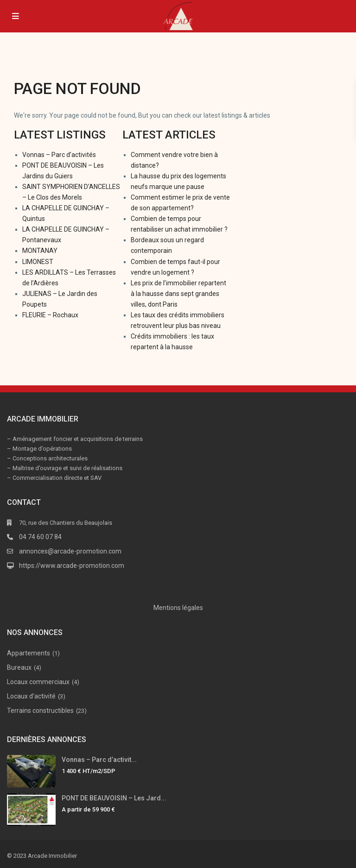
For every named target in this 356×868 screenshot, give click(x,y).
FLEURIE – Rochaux (50, 315)
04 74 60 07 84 (40, 537)
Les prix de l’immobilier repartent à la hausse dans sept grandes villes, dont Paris (178, 294)
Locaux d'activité (31, 696)
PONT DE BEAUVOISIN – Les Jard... (114, 798)
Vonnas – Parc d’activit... (99, 760)
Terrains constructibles (40, 711)
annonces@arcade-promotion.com (70, 551)
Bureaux (19, 667)
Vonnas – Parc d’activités (59, 155)
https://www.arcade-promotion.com (72, 566)
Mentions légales (178, 608)
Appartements (29, 653)
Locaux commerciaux (38, 682)
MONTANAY (40, 251)
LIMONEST (38, 262)
